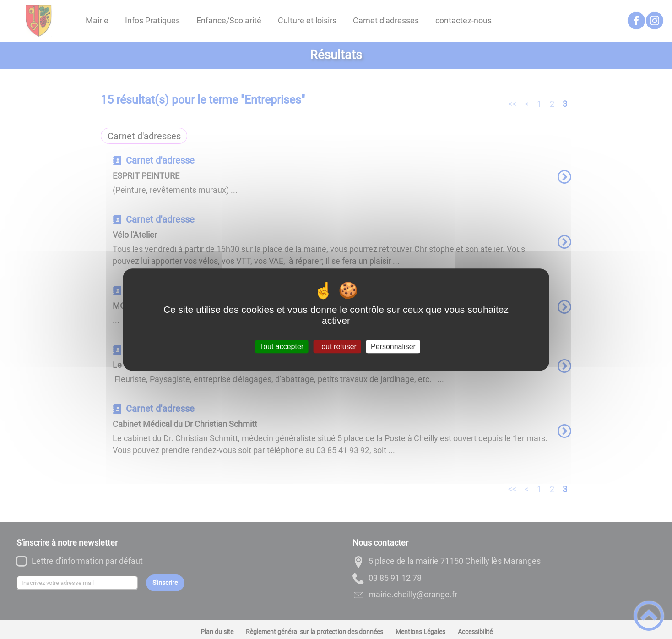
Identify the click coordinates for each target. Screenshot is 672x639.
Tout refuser (337, 347)
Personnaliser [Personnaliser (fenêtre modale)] (393, 347)
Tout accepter (282, 347)
